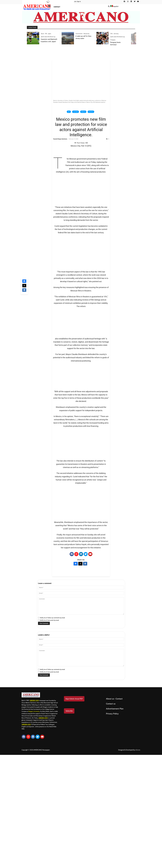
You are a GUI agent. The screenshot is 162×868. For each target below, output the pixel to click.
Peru (51, 34)
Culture (75, 112)
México (83, 112)
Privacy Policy (113, 826)
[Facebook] (76, 676)
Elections (46, 34)
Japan (87, 34)
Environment (117, 34)
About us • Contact (114, 811)
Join (75, 2)
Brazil (80, 34)
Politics (91, 112)
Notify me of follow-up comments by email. (53, 730)
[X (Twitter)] (80, 676)
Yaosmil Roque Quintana (60, 139)
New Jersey (124, 34)
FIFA (84, 34)
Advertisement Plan (115, 821)
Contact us (111, 816)
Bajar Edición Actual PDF (74, 811)
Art (69, 112)
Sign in (79, 2)
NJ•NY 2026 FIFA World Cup (86, 37)
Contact (57, 7)
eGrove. (138, 862)
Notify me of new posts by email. (50, 733)
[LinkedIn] (85, 676)
